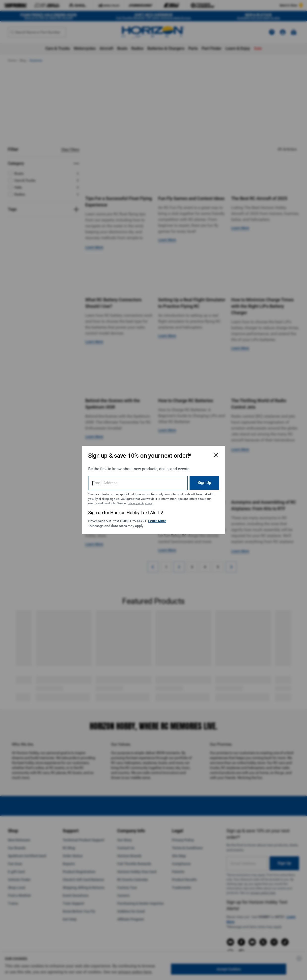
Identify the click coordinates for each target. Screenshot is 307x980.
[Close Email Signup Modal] (216, 455)
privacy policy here (140, 503)
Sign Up (204, 483)
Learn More (157, 521)
